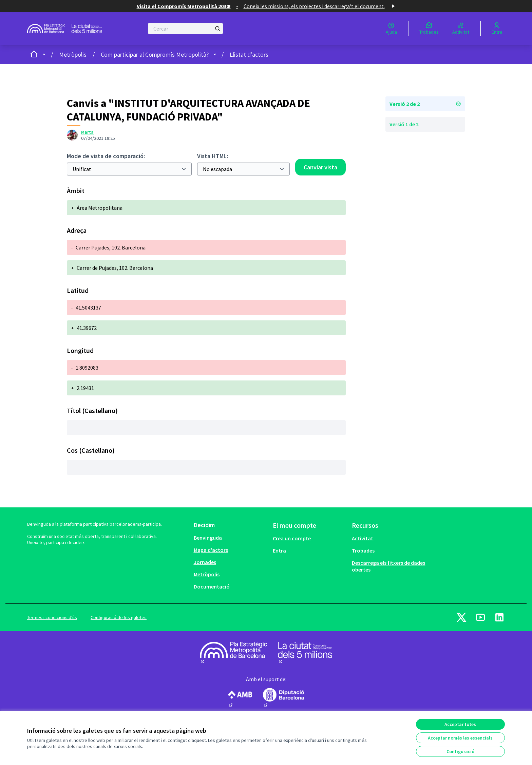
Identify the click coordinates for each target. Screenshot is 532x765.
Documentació (212, 586)
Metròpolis (73, 54)
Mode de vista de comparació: (106, 156)
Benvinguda (208, 538)
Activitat (363, 538)
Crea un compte (292, 538)
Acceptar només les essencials (460, 738)
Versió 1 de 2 (404, 124)
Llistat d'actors (249, 54)
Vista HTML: (213, 156)
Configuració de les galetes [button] (119, 617)
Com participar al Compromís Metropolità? (155, 54)
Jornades (205, 562)
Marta (87, 132)
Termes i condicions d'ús (52, 617)
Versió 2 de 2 (425, 104)
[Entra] (497, 29)
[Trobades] (429, 29)
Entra (279, 551)
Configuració (460, 751)
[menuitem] (231, 538)
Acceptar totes (460, 724)
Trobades (363, 551)
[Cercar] (185, 29)
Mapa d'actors (211, 550)
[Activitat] (461, 29)
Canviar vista (320, 167)
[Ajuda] (391, 29)
